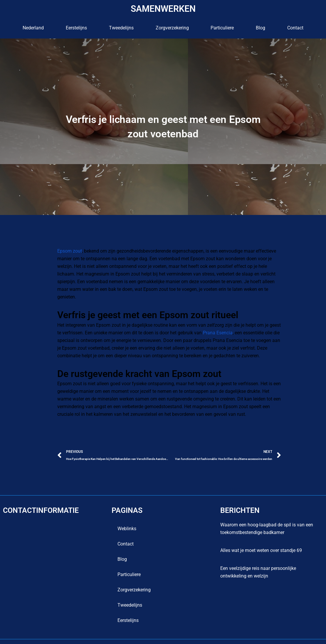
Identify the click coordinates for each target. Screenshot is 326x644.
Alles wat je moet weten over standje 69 (261, 543)
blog (261, 28)
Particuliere (222, 28)
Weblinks (127, 521)
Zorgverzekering (172, 28)
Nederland (33, 28)
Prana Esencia (213, 325)
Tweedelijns (121, 28)
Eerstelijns (76, 28)
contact (295, 28)
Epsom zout (70, 251)
